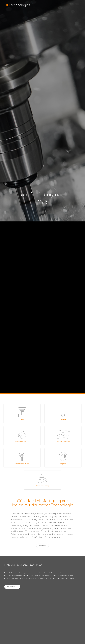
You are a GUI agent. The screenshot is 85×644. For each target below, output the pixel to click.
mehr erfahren (12, 587)
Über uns (42, 546)
